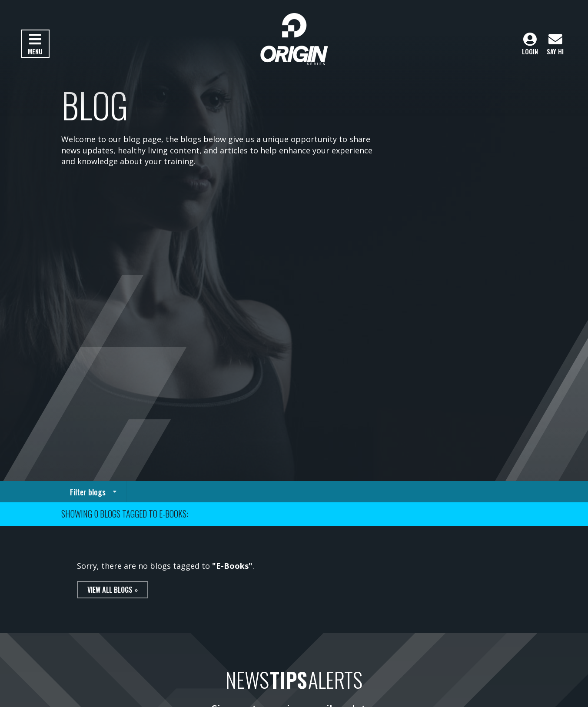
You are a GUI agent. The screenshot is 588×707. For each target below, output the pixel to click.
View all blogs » (113, 590)
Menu (35, 44)
